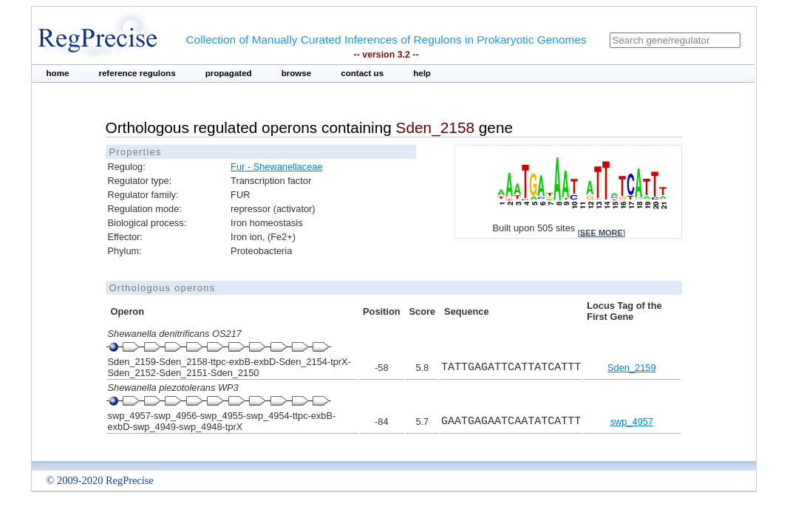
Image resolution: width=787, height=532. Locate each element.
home (58, 73)
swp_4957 (632, 422)
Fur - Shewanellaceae (276, 167)
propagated (229, 73)
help (422, 73)
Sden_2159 (631, 368)
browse (297, 73)
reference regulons (137, 73)
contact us (362, 73)
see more (602, 233)
